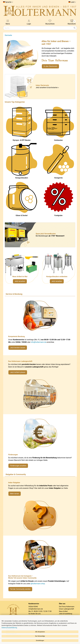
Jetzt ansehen (20, 281)
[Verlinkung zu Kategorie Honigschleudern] (59, 269)
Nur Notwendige (40, 636)
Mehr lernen (15, 494)
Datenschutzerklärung (9, 628)
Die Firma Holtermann (67, 607)
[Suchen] (75, 28)
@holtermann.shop (38, 584)
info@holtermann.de (39, 342)
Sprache (8, 2)
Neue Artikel (63, 611)
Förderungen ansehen (18, 466)
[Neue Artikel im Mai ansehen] (22, 269)
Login (29, 22)
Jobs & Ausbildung (66, 614)
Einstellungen (40, 640)
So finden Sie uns (35, 614)
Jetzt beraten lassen (18, 348)
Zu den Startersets (50, 66)
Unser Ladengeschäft (66, 609)
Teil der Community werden (20, 589)
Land (72, 2)
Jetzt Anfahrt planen (18, 372)
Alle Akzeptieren (40, 632)
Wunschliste (50, 22)
